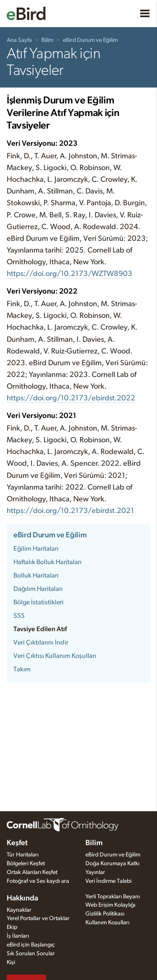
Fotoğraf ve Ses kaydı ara (38, 881)
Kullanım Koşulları (107, 923)
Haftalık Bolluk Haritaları (48, 562)
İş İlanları (18, 936)
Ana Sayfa (19, 40)
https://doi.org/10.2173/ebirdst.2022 (71, 398)
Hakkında (22, 898)
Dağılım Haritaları (38, 589)
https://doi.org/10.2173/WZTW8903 (69, 274)
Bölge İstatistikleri (39, 602)
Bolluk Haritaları (36, 575)
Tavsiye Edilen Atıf (40, 629)
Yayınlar (95, 872)
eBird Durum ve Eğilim (90, 40)
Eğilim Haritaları (36, 549)
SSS (19, 616)
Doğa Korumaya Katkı (112, 864)
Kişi (11, 962)
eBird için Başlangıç (31, 945)
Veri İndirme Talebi (108, 881)
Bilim (47, 40)
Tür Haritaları (23, 855)
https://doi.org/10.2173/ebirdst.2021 (70, 511)
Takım (22, 669)
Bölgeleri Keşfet (26, 864)
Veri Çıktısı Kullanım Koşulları (55, 656)
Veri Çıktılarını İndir (41, 642)
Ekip (12, 927)
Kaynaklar (19, 910)
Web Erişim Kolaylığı (110, 905)
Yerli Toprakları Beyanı (113, 897)
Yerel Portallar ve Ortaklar (38, 918)
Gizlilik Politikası (105, 914)
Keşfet (17, 843)
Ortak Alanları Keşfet (32, 872)
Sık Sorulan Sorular (31, 954)
